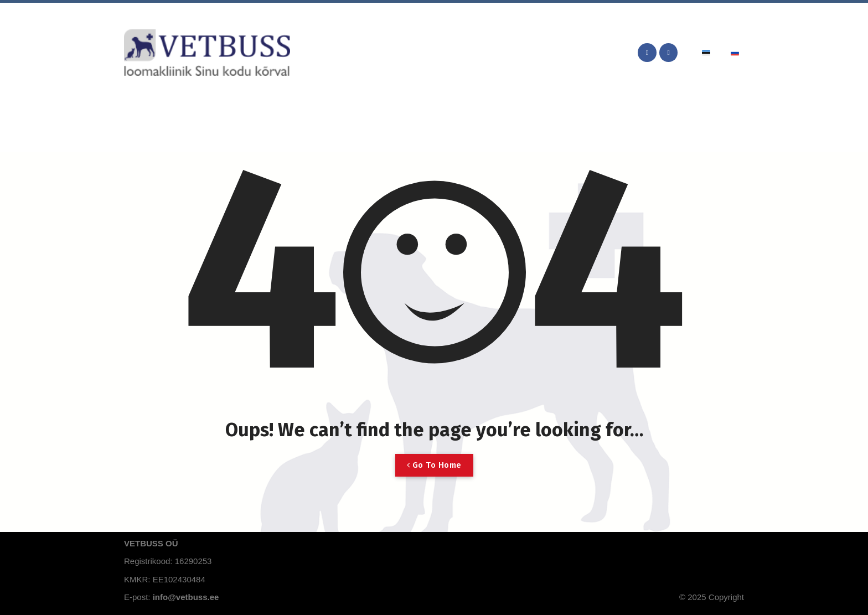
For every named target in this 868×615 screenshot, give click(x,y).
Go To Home (434, 465)
